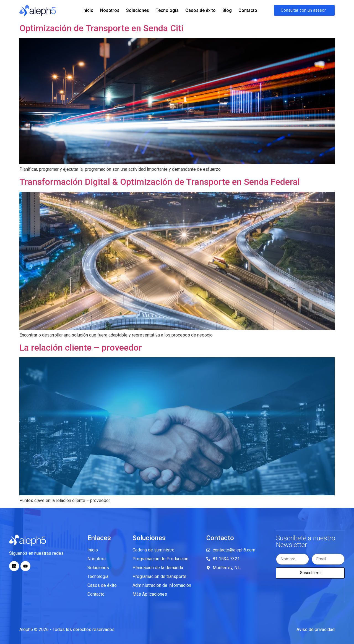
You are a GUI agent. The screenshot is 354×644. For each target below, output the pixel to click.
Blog (227, 10)
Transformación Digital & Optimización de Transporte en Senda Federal (160, 182)
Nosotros (110, 10)
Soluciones (138, 10)
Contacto (248, 10)
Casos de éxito (201, 10)
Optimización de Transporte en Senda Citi (101, 28)
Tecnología (167, 10)
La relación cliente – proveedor (81, 348)
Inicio (88, 10)
